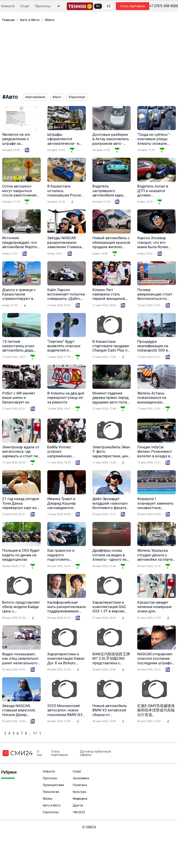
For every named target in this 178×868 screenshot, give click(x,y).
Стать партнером (133, 6)
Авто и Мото (30, 20)
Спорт (25, 6)
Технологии (51, 792)
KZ (109, 6)
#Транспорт (77, 97)
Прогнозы (43, 6)
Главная (8, 20)
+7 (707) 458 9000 (164, 6)
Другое (78, 805)
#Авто (50, 20)
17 (35, 733)
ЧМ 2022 (79, 812)
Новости (8, 6)
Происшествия (53, 785)
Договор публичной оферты (93, 753)
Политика (80, 785)
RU (98, 6)
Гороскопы (51, 812)
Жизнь (48, 799)
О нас (39, 753)
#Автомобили (35, 97)
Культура (79, 792)
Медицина (80, 799)
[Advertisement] (72, 59)
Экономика (81, 778)
